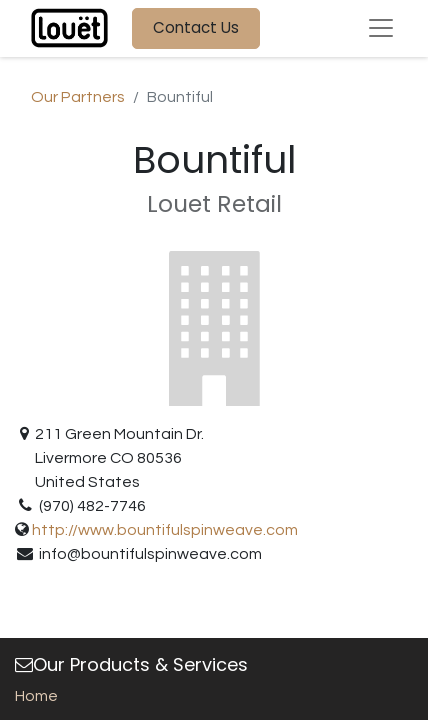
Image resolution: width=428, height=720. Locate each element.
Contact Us (196, 27)
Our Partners (78, 97)
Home (36, 696)
